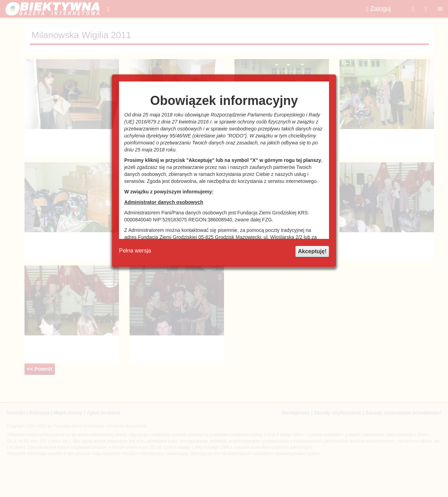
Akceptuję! (312, 251)
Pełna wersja (135, 251)
